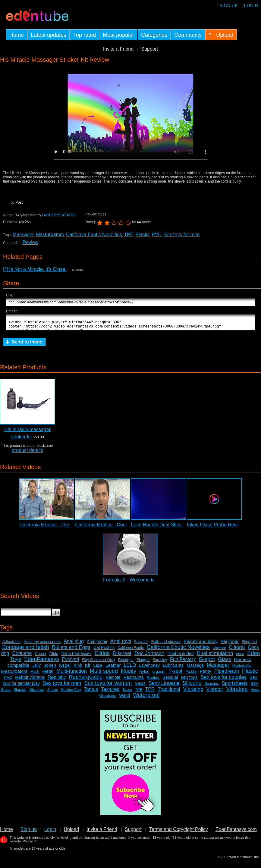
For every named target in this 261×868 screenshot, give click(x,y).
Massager (23, 235)
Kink (78, 668)
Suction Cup (71, 692)
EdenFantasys (41, 662)
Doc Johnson (149, 656)
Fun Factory (183, 662)
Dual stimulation (215, 656)
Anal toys (121, 644)
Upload (71, 832)
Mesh (35, 674)
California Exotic (131, 650)
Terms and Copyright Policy (179, 832)
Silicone (192, 686)
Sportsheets (235, 686)
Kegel (65, 668)
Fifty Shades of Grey (98, 663)
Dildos (102, 656)
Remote (113, 680)
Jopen (50, 668)
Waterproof (146, 698)
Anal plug (74, 644)
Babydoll (141, 644)
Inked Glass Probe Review (215, 527)
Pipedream (227, 674)
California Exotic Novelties (94, 235)
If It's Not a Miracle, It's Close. (35, 269)
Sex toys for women (108, 686)
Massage (195, 668)
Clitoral (237, 650)
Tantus (91, 692)
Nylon (144, 674)
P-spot (175, 674)
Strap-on (37, 692)
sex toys (189, 680)
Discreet (122, 656)
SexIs (140, 686)
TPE (129, 235)
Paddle (191, 674)
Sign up (228, 5)
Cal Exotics (104, 650)
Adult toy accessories (42, 644)
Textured (110, 692)
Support (149, 49)
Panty (205, 674)
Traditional (169, 692)
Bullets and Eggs (71, 650)
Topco (127, 692)
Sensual (170, 680)
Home (6, 832)
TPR (150, 692)
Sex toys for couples (223, 680)
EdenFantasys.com (236, 832)
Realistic (57, 680)
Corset (40, 656)
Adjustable (12, 644)
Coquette (22, 656)
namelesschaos (59, 215)
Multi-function (72, 674)
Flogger (143, 662)
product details (27, 453)
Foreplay (160, 663)
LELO (130, 668)
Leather (113, 668)
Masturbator (242, 668)
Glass (224, 662)
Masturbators (50, 235)
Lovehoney (149, 668)
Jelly (36, 668)
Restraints (134, 680)
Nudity (129, 674)
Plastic (142, 235)
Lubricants (173, 668)
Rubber (153, 680)
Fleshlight (126, 663)
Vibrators (237, 692)
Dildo (54, 656)
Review (30, 242)
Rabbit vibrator (30, 680)
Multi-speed (104, 674)
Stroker (53, 692)
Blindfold (249, 644)
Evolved (70, 662)
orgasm (159, 674)
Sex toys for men (182, 235)
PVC (157, 235)
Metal (48, 674)
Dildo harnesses (76, 656)
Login (251, 5)
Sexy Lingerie (164, 686)
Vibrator (215, 692)
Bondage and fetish (25, 650)
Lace (98, 668)
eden (240, 656)
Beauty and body (201, 644)
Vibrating (193, 692)
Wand (124, 698)
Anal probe (97, 644)
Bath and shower (166, 644)
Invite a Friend (118, 49)
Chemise (219, 650)
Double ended (180, 656)
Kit (88, 668)
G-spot (207, 662)
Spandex (211, 686)
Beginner (230, 644)
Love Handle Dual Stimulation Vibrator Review (181, 527)
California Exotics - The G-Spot (52, 527)
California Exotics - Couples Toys (110, 527)
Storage (20, 692)
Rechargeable (86, 680)
